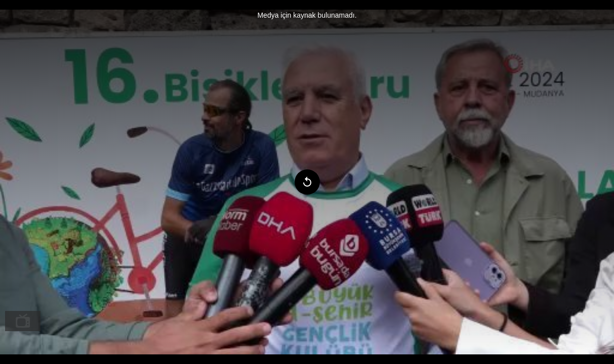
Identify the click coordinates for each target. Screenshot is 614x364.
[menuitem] (23, 321)
